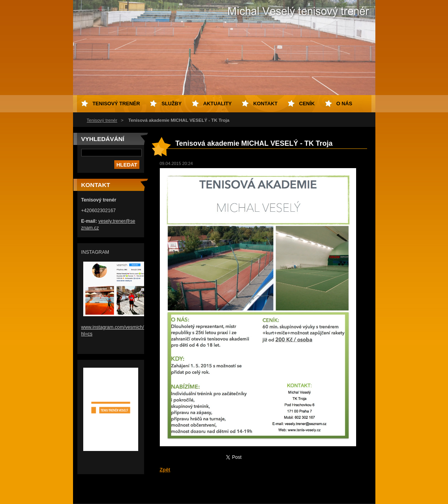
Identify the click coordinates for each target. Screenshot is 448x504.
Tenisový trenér (102, 120)
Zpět (165, 470)
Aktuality (218, 104)
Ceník (307, 104)
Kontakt (265, 104)
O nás (345, 104)
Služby (171, 104)
